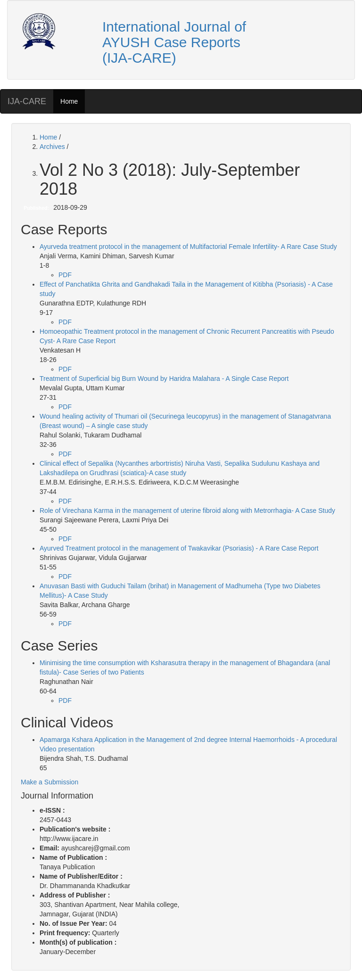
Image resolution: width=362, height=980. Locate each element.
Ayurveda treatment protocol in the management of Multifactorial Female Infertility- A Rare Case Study (188, 247)
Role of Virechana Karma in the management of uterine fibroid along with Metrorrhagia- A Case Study (187, 511)
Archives (53, 147)
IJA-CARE (27, 101)
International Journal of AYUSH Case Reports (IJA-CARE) (174, 42)
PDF (65, 275)
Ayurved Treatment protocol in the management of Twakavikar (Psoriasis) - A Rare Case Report (179, 548)
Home (69, 101)
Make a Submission (49, 782)
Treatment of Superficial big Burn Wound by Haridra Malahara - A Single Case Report (164, 379)
